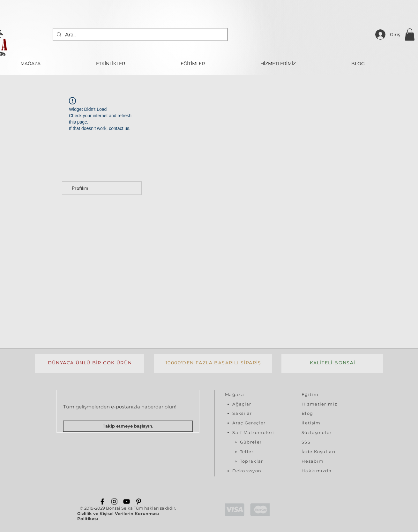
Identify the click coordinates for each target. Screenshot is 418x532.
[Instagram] (114, 502)
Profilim (80, 188)
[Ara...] (139, 34)
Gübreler (251, 442)
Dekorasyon (247, 471)
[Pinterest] (139, 502)
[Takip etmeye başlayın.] (128, 426)
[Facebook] (102, 502)
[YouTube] (127, 502)
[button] (410, 34)
